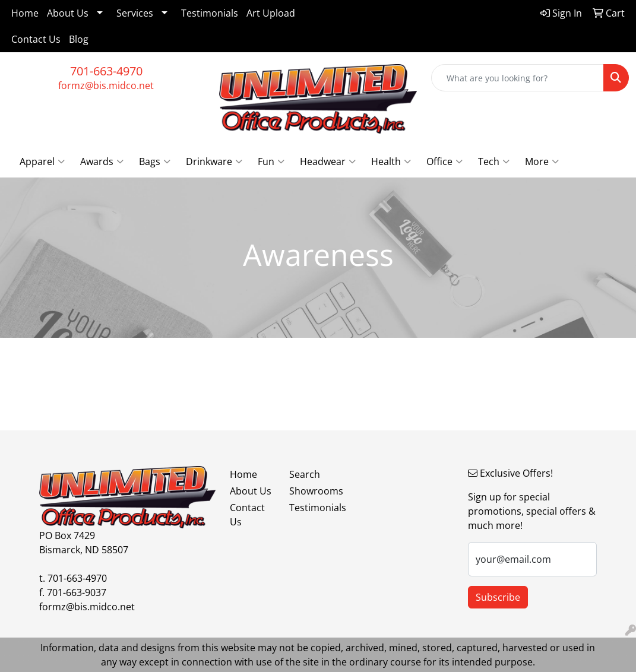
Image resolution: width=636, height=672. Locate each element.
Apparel (42, 161)
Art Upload (271, 13)
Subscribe (498, 597)
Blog (79, 39)
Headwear (328, 161)
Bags (155, 161)
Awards (102, 161)
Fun (271, 161)
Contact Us (36, 39)
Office (444, 161)
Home (25, 13)
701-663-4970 (106, 71)
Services (135, 13)
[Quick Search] (518, 78)
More (542, 161)
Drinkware (214, 161)
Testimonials (210, 13)
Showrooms (312, 491)
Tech (494, 161)
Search (305, 474)
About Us (68, 13)
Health (391, 161)
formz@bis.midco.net (106, 85)
